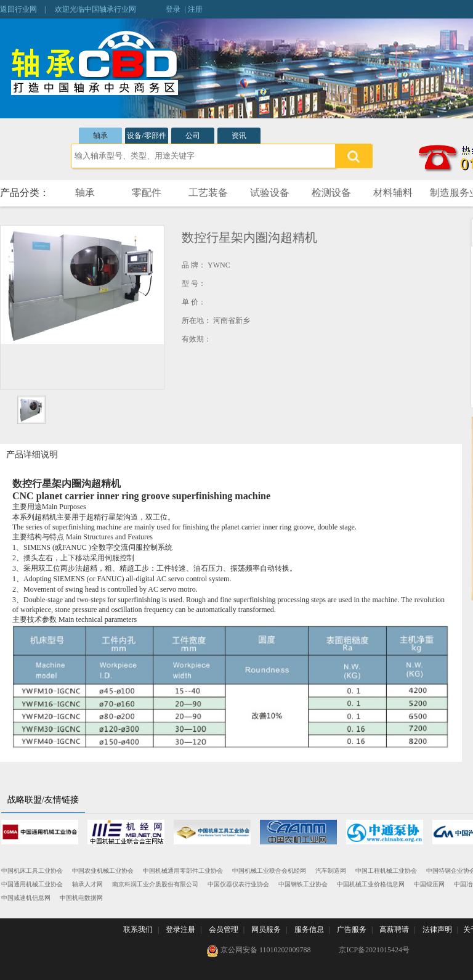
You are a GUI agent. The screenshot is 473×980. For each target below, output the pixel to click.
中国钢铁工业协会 (303, 884)
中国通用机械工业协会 (32, 884)
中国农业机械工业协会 (103, 871)
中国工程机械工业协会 (386, 871)
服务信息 (309, 929)
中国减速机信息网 (26, 898)
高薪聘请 (394, 929)
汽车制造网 (331, 871)
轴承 (100, 136)
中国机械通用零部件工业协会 (183, 871)
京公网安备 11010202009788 (259, 951)
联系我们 (138, 929)
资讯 (239, 136)
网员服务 (266, 929)
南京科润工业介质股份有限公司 (155, 884)
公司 (193, 136)
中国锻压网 (429, 884)
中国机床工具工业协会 (32, 871)
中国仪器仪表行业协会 (238, 884)
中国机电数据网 (81, 898)
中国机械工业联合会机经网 (269, 871)
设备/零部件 (146, 136)
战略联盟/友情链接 (43, 800)
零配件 (147, 193)
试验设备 (270, 193)
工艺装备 (208, 193)
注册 (195, 9)
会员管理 (224, 929)
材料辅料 (393, 193)
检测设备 (331, 193)
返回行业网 (18, 9)
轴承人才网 (87, 884)
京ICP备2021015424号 (374, 950)
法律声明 (437, 929)
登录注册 (180, 929)
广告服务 (352, 929)
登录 (173, 9)
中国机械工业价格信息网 (371, 884)
